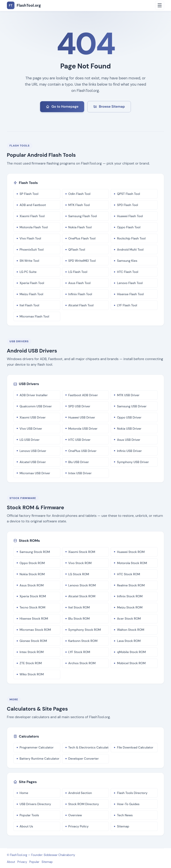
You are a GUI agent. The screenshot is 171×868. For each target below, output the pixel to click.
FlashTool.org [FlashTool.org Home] (24, 5)
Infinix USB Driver (129, 451)
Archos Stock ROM (82, 663)
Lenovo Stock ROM (82, 585)
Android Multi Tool (130, 249)
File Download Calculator (135, 747)
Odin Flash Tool (79, 194)
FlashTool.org (19, 855)
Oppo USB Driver (129, 417)
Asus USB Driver (129, 440)
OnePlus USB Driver (82, 451)
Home (24, 793)
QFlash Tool (77, 249)
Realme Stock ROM (131, 585)
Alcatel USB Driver (33, 462)
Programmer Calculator (37, 747)
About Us (26, 826)
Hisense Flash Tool (130, 294)
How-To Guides (128, 804)
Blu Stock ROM (79, 619)
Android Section (80, 793)
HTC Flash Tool (127, 272)
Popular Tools (29, 815)
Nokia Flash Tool (80, 227)
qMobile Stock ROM (131, 652)
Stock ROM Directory (84, 804)
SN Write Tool (29, 261)
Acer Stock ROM (129, 619)
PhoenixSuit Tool (32, 249)
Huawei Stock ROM (131, 552)
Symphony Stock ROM (85, 630)
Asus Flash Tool (79, 283)
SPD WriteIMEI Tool (82, 261)
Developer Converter (84, 759)
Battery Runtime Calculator (40, 759)
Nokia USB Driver (129, 429)
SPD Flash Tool (127, 205)
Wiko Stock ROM (32, 674)
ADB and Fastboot (33, 205)
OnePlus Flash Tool (82, 238)
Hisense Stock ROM (34, 619)
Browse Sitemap (109, 107)
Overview (75, 815)
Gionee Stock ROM (33, 641)
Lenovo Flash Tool (130, 283)
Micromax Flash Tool (34, 316)
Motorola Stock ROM (132, 563)
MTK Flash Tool (79, 205)
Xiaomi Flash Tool (32, 216)
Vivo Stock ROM (80, 563)
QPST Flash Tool (128, 194)
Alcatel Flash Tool (81, 305)
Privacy (22, 862)
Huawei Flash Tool (130, 216)
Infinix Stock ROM (130, 596)
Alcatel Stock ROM (82, 596)
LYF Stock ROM (79, 652)
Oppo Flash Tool (129, 227)
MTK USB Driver (128, 395)
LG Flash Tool (78, 272)
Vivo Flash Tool (30, 238)
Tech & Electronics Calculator (89, 747)
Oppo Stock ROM (32, 563)
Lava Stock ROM (129, 641)
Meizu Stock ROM (130, 607)
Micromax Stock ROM (35, 630)
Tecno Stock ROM (33, 607)
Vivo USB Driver (31, 429)
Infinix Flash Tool (80, 294)
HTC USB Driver (79, 440)
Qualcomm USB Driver (36, 406)
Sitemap (123, 826)
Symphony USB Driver (133, 462)
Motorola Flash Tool (34, 227)
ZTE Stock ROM (31, 663)
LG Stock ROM (79, 574)
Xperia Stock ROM (33, 596)
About (11, 862)
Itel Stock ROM (79, 607)
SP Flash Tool (29, 194)
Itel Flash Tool (29, 305)
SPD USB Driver (79, 406)
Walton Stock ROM (130, 630)
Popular (34, 862)
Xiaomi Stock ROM (82, 552)
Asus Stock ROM (32, 585)
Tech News (125, 815)
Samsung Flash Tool (83, 216)
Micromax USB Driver (35, 473)
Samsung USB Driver (132, 406)
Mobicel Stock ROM (131, 663)
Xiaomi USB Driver (33, 417)
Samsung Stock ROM (35, 552)
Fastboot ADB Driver (83, 395)
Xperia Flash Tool (32, 283)
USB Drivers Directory (35, 804)
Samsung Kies (127, 261)
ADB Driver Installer (34, 395)
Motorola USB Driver (83, 429)
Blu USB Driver (79, 462)
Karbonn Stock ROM (83, 641)
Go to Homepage (62, 107)
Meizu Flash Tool (31, 294)
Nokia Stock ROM (32, 574)
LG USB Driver (30, 440)
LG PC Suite (28, 272)
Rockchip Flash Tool (131, 238)
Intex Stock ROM (32, 652)
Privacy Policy (78, 826)
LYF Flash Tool (127, 305)
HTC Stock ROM (128, 574)
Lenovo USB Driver (33, 451)
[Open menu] (160, 5)
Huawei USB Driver (82, 417)
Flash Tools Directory (132, 793)
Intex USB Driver (80, 473)
